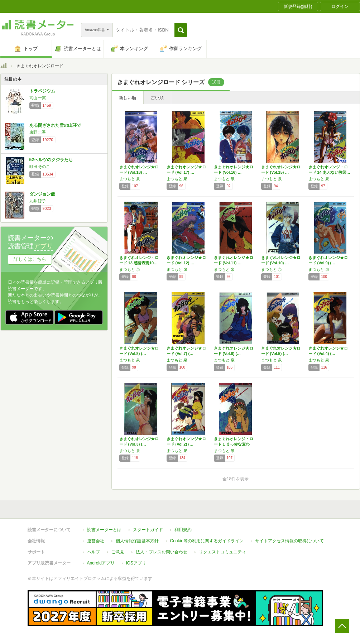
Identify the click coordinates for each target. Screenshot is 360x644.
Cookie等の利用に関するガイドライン (207, 541)
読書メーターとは (104, 530)
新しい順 (128, 98)
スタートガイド (148, 530)
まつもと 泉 (130, 179)
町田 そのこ (40, 167)
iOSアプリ (136, 563)
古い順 (157, 98)
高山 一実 (38, 98)
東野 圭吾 (38, 132)
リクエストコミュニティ (222, 552)
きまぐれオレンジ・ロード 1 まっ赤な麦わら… (234, 444)
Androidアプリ (101, 563)
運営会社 (96, 541)
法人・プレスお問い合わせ (162, 552)
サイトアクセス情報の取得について (289, 541)
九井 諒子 (38, 201)
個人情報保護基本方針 (137, 541)
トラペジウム (42, 91)
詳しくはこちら (30, 259)
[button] (181, 30)
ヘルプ (93, 552)
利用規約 (183, 530)
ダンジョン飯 (42, 194)
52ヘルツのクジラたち (51, 160)
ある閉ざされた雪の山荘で (55, 125)
